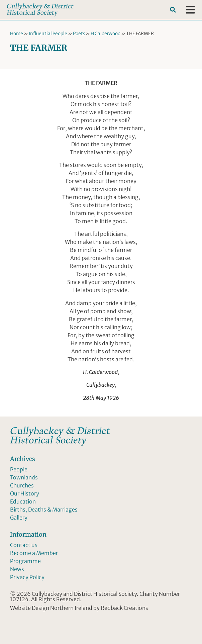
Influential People (48, 34)
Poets (79, 34)
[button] (173, 10)
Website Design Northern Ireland (51, 608)
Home (17, 34)
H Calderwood (106, 34)
